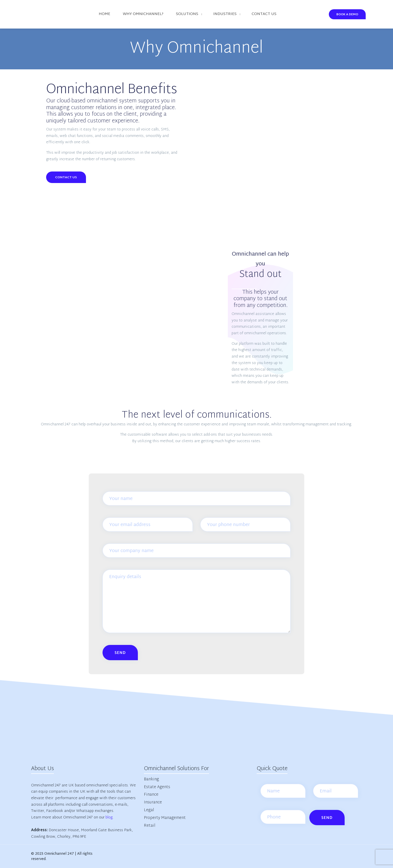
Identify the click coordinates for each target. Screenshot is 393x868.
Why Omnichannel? (143, 14)
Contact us (264, 14)
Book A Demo (347, 15)
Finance (151, 795)
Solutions (187, 14)
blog (109, 818)
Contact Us (66, 178)
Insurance (153, 803)
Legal (149, 810)
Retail (150, 826)
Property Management (165, 818)
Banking (151, 779)
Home (105, 14)
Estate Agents (157, 787)
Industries (225, 14)
